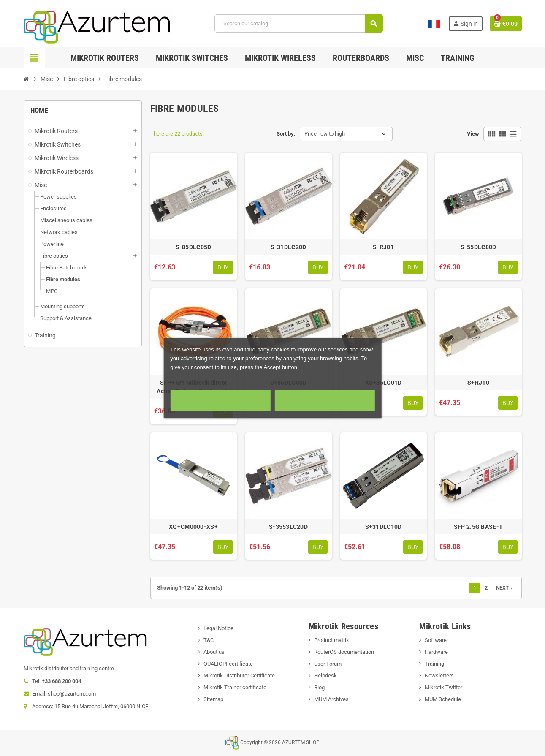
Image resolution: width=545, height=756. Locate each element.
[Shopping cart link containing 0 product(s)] (506, 24)
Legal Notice (218, 628)
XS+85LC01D (384, 383)
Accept (325, 400)
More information (194, 379)
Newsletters (439, 676)
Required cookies (220, 400)
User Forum (328, 664)
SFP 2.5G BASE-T (478, 527)
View (473, 134)
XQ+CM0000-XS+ (193, 527)
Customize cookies (249, 379)
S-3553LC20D (288, 527)
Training (434, 664)
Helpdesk (325, 676)
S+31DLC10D (384, 527)
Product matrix (331, 640)
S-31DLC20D (289, 247)
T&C (209, 640)
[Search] (298, 23)
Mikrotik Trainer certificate (235, 687)
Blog (319, 687)
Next (505, 588)
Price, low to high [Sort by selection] (325, 134)
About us (214, 652)
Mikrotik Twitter (443, 687)
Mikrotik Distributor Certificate (239, 676)
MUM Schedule (443, 699)
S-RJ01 (383, 247)
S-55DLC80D (479, 247)
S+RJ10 (478, 383)
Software (436, 640)
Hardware (436, 652)
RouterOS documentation (344, 652)
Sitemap (213, 699)
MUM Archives (331, 699)
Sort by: (286, 134)
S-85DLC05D (194, 247)
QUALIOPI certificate (228, 664)
